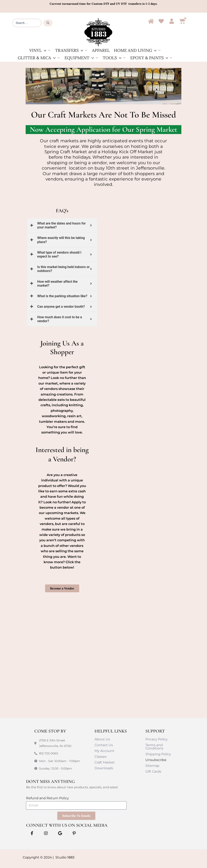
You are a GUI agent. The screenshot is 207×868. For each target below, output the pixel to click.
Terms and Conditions (154, 747)
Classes (101, 757)
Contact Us (104, 745)
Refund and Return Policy (47, 798)
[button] (40, 50)
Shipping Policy (158, 754)
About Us (102, 739)
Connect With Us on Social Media (67, 825)
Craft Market (105, 762)
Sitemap (152, 766)
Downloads (104, 768)
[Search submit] (48, 23)
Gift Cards (153, 771)
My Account (104, 751)
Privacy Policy (157, 739)
